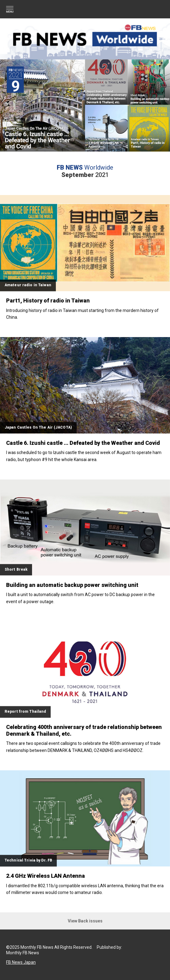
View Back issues (85, 921)
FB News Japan (21, 962)
